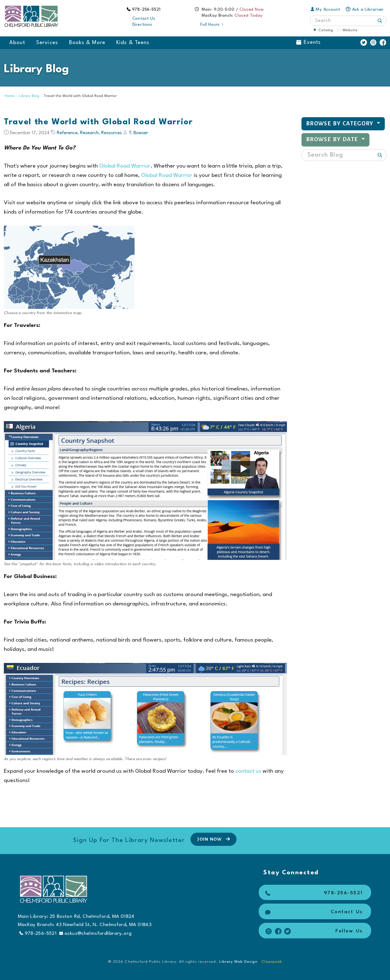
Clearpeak (272, 962)
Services (47, 43)
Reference (67, 133)
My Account (325, 10)
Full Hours (212, 25)
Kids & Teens (133, 43)
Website (350, 30)
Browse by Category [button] (341, 124)
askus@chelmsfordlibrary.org (95, 934)
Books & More (87, 43)
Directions (142, 25)
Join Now (214, 839)
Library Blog (29, 96)
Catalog (326, 30)
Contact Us (144, 19)
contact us (248, 771)
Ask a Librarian (365, 10)
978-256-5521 (147, 10)
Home (10, 96)
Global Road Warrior (125, 166)
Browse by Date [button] (333, 140)
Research (89, 133)
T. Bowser (138, 133)
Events (308, 42)
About (17, 43)
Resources (111, 133)
